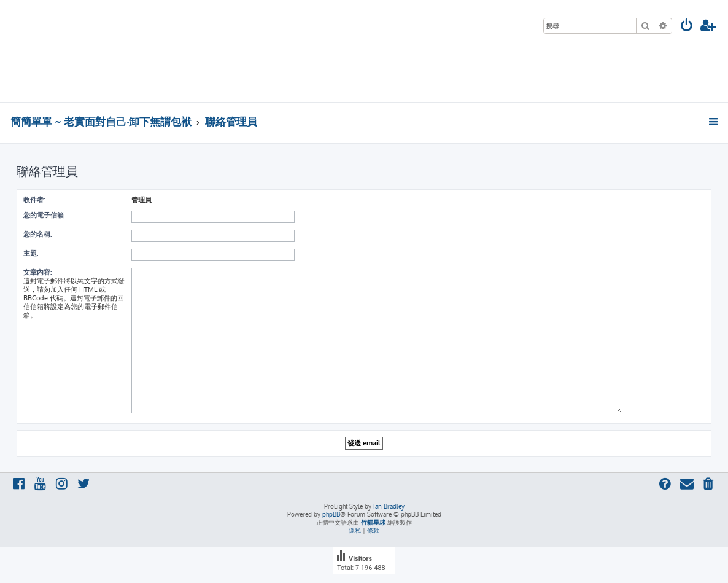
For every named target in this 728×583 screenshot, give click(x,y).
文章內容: (37, 272)
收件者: (34, 200)
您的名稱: (37, 234)
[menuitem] (687, 27)
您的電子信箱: (44, 215)
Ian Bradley (389, 506)
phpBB (331, 514)
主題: (31, 253)
